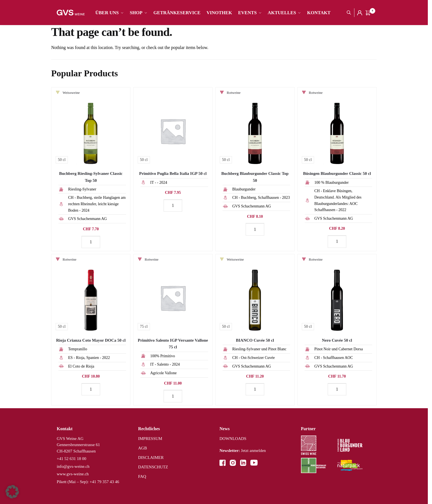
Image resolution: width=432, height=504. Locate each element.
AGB (143, 448)
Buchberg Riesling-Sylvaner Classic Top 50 (91, 177)
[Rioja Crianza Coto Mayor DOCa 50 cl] (91, 294)
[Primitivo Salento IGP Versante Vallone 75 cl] (173, 294)
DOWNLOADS (233, 439)
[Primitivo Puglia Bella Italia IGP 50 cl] (173, 127)
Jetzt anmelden (243, 451)
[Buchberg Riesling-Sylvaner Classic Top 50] (91, 127)
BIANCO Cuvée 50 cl (255, 340)
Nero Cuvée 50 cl (337, 340)
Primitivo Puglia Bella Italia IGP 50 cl (173, 173)
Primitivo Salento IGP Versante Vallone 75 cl (173, 344)
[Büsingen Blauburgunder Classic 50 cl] (337, 127)
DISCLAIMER (151, 457)
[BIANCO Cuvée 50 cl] (255, 294)
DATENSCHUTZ (153, 467)
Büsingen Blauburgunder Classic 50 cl (337, 173)
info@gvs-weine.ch (73, 466)
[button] (12, 492)
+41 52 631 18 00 (71, 459)
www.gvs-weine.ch (73, 474)
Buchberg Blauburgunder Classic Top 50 (255, 177)
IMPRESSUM (150, 439)
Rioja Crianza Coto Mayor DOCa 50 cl (91, 340)
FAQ (142, 476)
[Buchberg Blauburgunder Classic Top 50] (255, 127)
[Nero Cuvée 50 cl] (337, 294)
